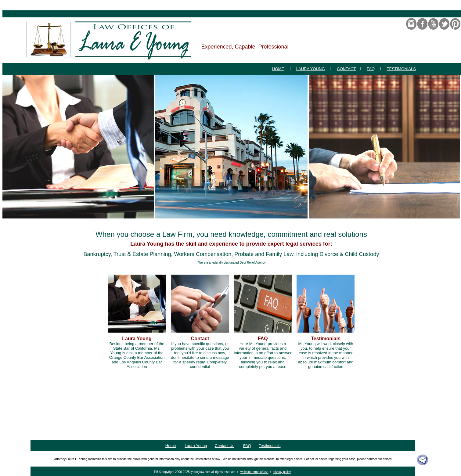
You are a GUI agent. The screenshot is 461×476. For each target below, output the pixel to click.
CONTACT (346, 69)
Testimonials (270, 446)
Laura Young (196, 446)
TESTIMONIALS (401, 69)
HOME (278, 69)
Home (171, 446)
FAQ (371, 69)
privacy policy (282, 472)
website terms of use (254, 472)
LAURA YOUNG (311, 69)
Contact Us (225, 446)
